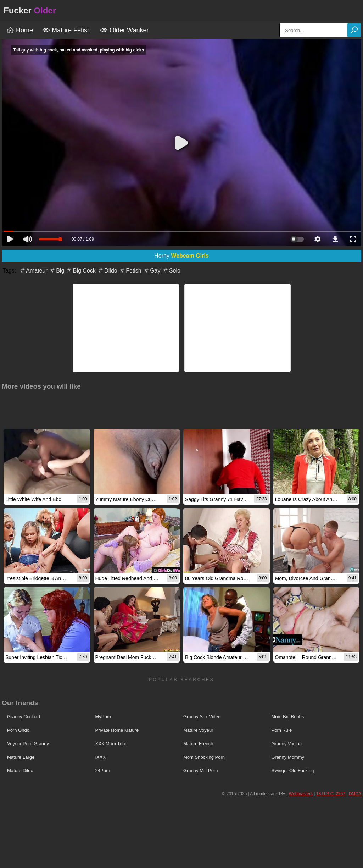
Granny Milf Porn (201, 771)
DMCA (355, 794)
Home (20, 30)
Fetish (130, 271)
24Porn (103, 771)
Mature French (198, 744)
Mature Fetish (66, 30)
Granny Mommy (288, 757)
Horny (181, 256)
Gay (152, 271)
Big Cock (80, 271)
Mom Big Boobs (288, 717)
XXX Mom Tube (111, 744)
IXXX (101, 757)
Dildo (107, 271)
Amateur (33, 271)
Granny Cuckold (24, 717)
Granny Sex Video (202, 717)
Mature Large (21, 757)
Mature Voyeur (198, 730)
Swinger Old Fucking (293, 771)
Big (57, 271)
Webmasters (301, 794)
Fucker (30, 10)
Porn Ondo (18, 730)
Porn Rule (282, 730)
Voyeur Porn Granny (28, 744)
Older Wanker (124, 30)
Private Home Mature (117, 730)
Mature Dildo (20, 771)
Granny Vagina (287, 744)
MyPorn (103, 717)
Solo (171, 271)
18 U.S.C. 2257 (331, 794)
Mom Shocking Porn (204, 757)
